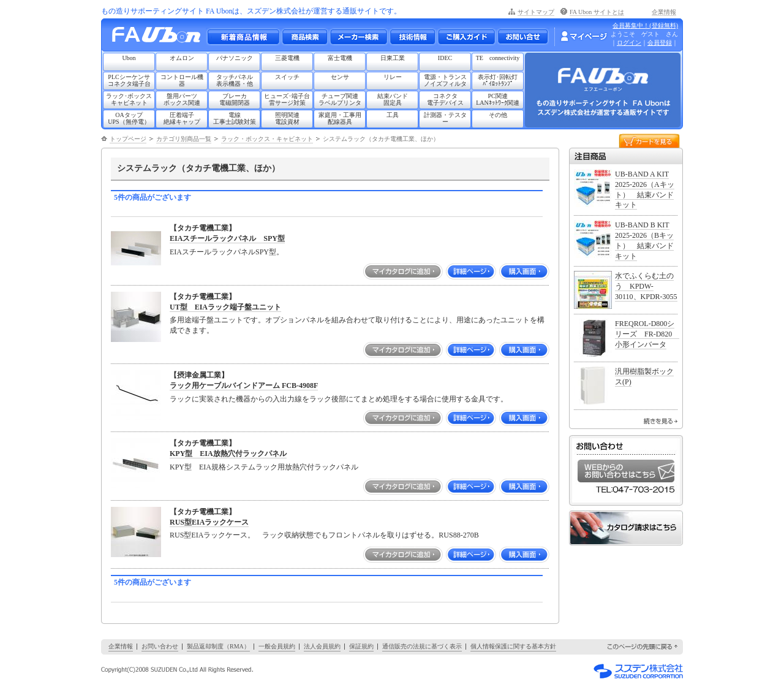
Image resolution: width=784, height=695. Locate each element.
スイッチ (287, 77)
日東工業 (393, 58)
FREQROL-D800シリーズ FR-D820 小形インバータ (647, 334)
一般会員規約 (277, 646)
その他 (498, 115)
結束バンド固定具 (393, 99)
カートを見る (649, 140)
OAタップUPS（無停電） (129, 118)
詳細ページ (471, 272)
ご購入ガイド (466, 37)
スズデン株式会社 (638, 671)
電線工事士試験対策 (235, 118)
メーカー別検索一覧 (358, 37)
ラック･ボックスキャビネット (129, 99)
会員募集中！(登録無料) (645, 25)
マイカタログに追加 (403, 272)
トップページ (128, 139)
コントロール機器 (182, 80)
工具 (393, 115)
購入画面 (524, 272)
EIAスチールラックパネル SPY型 (227, 238)
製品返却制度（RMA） (218, 646)
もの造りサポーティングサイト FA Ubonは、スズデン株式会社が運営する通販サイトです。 (251, 11)
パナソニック (235, 58)
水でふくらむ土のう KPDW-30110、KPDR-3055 (646, 286)
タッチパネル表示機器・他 (235, 80)
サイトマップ (536, 12)
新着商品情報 (243, 37)
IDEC (445, 58)
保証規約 (361, 646)
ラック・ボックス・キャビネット (267, 139)
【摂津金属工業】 (199, 375)
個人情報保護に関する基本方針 (513, 646)
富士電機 (340, 58)
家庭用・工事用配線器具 (340, 118)
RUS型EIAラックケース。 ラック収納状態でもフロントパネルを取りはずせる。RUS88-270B (324, 535)
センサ (340, 77)
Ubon (129, 58)
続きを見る (661, 421)
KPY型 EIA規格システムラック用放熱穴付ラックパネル (264, 467)
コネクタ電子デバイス (445, 99)
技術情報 (412, 37)
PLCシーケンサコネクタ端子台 (129, 80)
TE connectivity (498, 58)
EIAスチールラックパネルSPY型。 (227, 252)
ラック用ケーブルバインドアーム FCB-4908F (244, 385)
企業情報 (664, 12)
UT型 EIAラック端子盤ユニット (225, 307)
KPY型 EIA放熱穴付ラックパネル (228, 454)
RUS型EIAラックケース (209, 522)
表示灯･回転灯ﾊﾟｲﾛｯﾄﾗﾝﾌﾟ (498, 80)
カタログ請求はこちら (626, 528)
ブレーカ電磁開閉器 (235, 99)
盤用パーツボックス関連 (182, 99)
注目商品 (626, 156)
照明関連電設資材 (287, 118)
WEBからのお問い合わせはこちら (626, 471)
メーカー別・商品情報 (304, 37)
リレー (393, 77)
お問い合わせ (523, 37)
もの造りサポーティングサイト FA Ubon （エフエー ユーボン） (160, 38)
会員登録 (660, 43)
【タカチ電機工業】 (203, 228)
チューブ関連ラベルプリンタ (340, 99)
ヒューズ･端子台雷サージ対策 (287, 99)
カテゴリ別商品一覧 (184, 139)
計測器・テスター (445, 118)
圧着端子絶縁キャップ (182, 118)
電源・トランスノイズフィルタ (445, 80)
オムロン (182, 58)
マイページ (584, 36)
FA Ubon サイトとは (597, 12)
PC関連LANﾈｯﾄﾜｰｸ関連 (498, 99)
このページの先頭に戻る (643, 647)
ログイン (629, 43)
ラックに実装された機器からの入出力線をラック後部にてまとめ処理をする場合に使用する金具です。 (339, 399)
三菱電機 (287, 58)
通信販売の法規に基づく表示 (422, 646)
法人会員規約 (322, 646)
